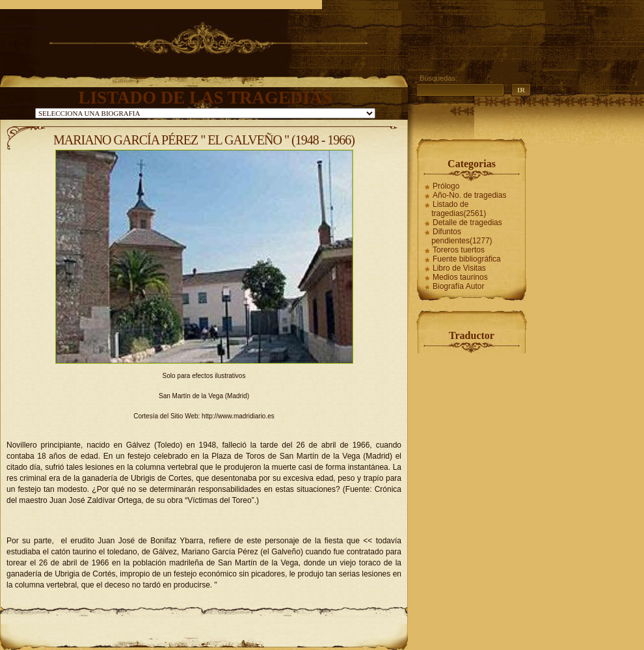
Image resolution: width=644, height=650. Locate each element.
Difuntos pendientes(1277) (462, 236)
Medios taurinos (460, 277)
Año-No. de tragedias (469, 195)
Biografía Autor (458, 286)
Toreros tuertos (459, 250)
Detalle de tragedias (467, 223)
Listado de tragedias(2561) (459, 209)
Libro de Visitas (459, 268)
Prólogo (446, 186)
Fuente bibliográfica (467, 259)
